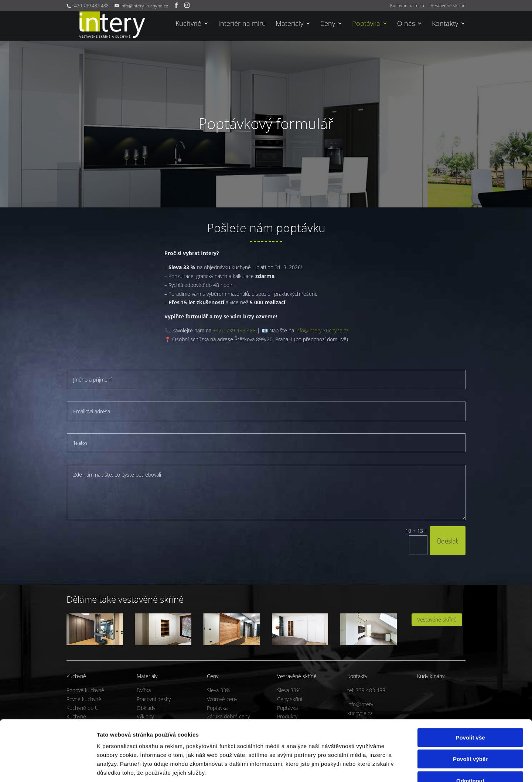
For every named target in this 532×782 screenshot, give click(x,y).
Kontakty (445, 24)
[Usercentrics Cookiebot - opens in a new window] (48, 768)
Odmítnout (470, 735)
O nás (406, 24)
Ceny (328, 24)
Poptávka (366, 24)
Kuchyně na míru (407, 6)
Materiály (289, 24)
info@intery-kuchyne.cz (322, 330)
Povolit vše (470, 692)
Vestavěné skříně (448, 6)
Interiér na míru (242, 24)
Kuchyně (188, 24)
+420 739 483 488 (234, 330)
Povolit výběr (470, 713)
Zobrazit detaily (391, 767)
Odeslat (448, 541)
